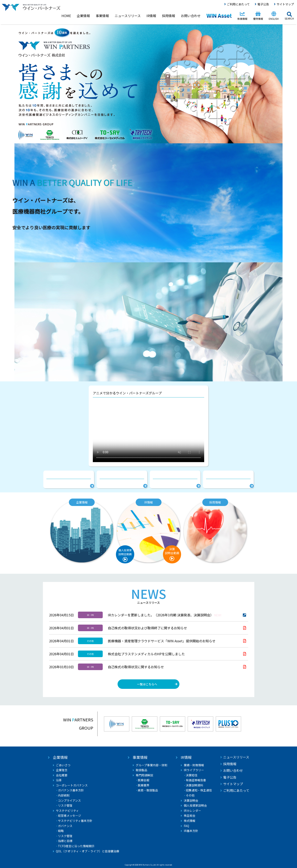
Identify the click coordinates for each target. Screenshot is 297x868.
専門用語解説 (144, 775)
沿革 (59, 780)
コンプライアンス (69, 801)
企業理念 (62, 770)
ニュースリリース (236, 757)
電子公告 (263, 4)
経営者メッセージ (70, 816)
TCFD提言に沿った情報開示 (76, 846)
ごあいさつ (63, 765)
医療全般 (144, 780)
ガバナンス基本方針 (71, 790)
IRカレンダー (192, 811)
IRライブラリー (194, 770)
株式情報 (190, 821)
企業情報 (60, 757)
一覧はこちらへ (147, 684)
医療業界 (144, 785)
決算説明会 (191, 801)
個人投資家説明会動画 (125, 552)
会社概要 (62, 775)
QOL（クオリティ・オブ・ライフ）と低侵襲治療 (88, 851)
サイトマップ (285, 4)
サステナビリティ (67, 811)
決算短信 (192, 775)
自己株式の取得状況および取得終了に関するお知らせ (147, 628)
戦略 (61, 831)
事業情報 (140, 757)
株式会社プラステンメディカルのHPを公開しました (146, 654)
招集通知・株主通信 (199, 790)
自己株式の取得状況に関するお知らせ (136, 667)
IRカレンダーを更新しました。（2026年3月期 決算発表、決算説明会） (165, 615)
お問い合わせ (233, 770)
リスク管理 (65, 805)
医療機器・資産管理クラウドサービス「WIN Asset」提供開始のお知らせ (162, 641)
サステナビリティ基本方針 (75, 821)
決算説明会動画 (172, 551)
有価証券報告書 (196, 780)
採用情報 (230, 764)
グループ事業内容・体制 (151, 765)
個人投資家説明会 (195, 805)
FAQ (186, 826)
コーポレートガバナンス (72, 785)
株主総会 (190, 816)
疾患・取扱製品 (148, 790)
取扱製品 (141, 770)
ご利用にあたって (238, 4)
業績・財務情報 (194, 765)
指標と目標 (65, 841)
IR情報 (186, 757)
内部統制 (64, 795)
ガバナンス (65, 826)
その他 (190, 795)
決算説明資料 (194, 785)
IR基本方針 (191, 831)
